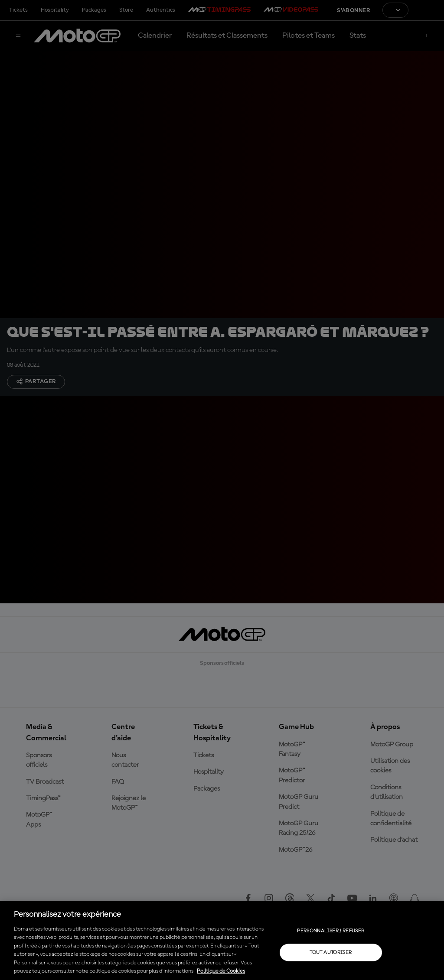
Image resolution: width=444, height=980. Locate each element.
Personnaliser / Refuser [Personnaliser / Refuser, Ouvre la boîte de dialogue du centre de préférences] (331, 931)
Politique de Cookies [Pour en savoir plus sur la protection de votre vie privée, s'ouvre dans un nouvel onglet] (221, 971)
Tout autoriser (331, 952)
